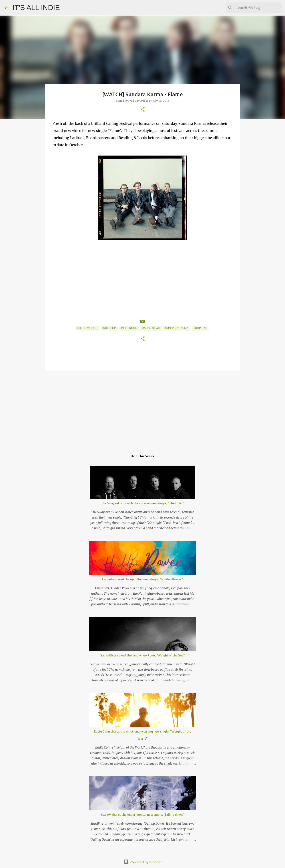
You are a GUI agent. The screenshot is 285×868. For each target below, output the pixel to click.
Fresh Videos (87, 328)
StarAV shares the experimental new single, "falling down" (142, 815)
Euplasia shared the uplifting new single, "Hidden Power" (142, 579)
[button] (143, 110)
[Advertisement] (143, 408)
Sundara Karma (177, 328)
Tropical (200, 328)
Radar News (151, 328)
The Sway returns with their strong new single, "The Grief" (143, 503)
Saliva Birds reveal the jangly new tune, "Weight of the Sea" (142, 655)
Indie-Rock (129, 328)
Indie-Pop (109, 328)
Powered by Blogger (142, 862)
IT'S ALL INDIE (36, 8)
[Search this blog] (258, 8)
